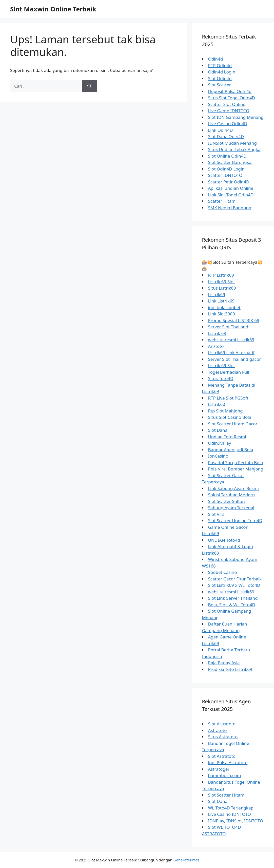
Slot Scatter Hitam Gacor (233, 424)
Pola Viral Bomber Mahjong (236, 469)
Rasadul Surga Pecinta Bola (235, 463)
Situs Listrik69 (222, 288)
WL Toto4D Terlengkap (231, 808)
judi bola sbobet (224, 307)
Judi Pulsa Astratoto (228, 762)
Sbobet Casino (222, 572)
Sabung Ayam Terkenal (231, 508)
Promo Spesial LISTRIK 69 (233, 320)
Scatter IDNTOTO (225, 175)
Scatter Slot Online (227, 104)
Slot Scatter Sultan (226, 501)
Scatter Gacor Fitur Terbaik (235, 579)
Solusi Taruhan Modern (231, 495)
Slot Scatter (219, 85)
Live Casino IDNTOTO (229, 814)
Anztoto (216, 346)
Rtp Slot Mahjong (225, 411)
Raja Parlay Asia (224, 663)
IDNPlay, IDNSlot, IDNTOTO (236, 821)
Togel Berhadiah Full (229, 372)
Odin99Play (219, 443)
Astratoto (217, 730)
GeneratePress (187, 860)
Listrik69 (217, 295)
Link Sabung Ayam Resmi (233, 488)
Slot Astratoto (222, 724)
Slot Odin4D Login (226, 169)
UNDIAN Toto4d (224, 540)
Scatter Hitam (222, 201)
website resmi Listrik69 (231, 340)
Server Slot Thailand (228, 327)
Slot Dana (218, 430)
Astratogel (218, 769)
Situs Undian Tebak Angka (234, 149)
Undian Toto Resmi (227, 437)
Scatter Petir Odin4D (229, 182)
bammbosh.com (224, 775)
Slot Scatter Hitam (226, 795)
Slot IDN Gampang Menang (236, 117)
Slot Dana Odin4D (226, 136)
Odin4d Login (222, 72)
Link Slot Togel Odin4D (231, 195)
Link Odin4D (220, 130)
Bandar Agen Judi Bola (230, 450)
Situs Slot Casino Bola (230, 417)
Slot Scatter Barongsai (230, 162)
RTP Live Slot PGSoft (228, 398)
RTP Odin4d (220, 65)
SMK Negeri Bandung (230, 208)
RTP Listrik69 (221, 275)
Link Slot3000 (221, 314)
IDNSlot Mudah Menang (232, 143)
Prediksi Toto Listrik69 (230, 669)
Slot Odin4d (220, 78)
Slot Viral (217, 514)
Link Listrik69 (221, 301)
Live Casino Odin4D (228, 124)
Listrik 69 (217, 333)
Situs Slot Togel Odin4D (231, 98)
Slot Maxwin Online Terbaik (53, 9)
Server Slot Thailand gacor (234, 359)
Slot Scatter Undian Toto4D (235, 521)
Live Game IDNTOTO (229, 111)
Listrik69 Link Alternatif (231, 353)
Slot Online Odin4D (227, 156)
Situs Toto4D (221, 378)
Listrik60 (217, 404)
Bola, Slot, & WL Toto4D (231, 605)
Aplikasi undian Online (231, 188)
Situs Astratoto (223, 737)
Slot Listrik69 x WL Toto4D (234, 585)
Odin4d (215, 59)
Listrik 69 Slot (221, 282)
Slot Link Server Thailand (233, 598)
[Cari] (90, 86)
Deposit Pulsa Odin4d (230, 91)
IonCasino (218, 456)
